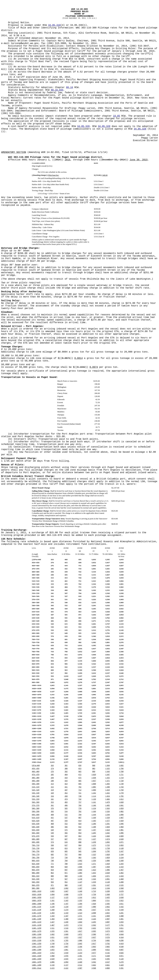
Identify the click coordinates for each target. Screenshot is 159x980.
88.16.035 (57, 90)
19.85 (117, 116)
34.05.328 (83, 126)
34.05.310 (54, 25)
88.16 (69, 87)
